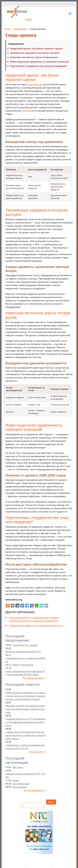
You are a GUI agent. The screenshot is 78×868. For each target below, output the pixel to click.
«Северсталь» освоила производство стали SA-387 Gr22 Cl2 (25, 747)
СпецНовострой (21, 784)
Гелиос (16, 780)
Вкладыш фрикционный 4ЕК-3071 (23, 652)
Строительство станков (25, 645)
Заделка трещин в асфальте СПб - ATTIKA (25, 775)
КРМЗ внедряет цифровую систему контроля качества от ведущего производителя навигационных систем (25, 696)
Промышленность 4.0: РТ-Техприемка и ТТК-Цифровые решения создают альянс (25, 722)
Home (7, 29)
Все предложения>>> (34, 678)
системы (26, 111)
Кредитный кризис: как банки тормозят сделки (36, 49)
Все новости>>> (37, 752)
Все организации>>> (35, 790)
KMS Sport (18, 767)
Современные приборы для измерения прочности (36, 625)
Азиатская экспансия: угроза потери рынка (34, 57)
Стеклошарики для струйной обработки (25, 660)
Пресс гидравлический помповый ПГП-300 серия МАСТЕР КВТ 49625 (25, 673)
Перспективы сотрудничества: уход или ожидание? (38, 66)
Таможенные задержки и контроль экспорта (35, 53)
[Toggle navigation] (70, 14)
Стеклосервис (20, 787)
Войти (28, 19)
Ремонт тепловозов (23, 665)
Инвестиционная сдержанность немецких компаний (39, 62)
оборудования (35, 84)
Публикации (20, 29)
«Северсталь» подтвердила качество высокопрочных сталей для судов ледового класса (25, 735)
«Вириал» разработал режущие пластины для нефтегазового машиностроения (25, 709)
